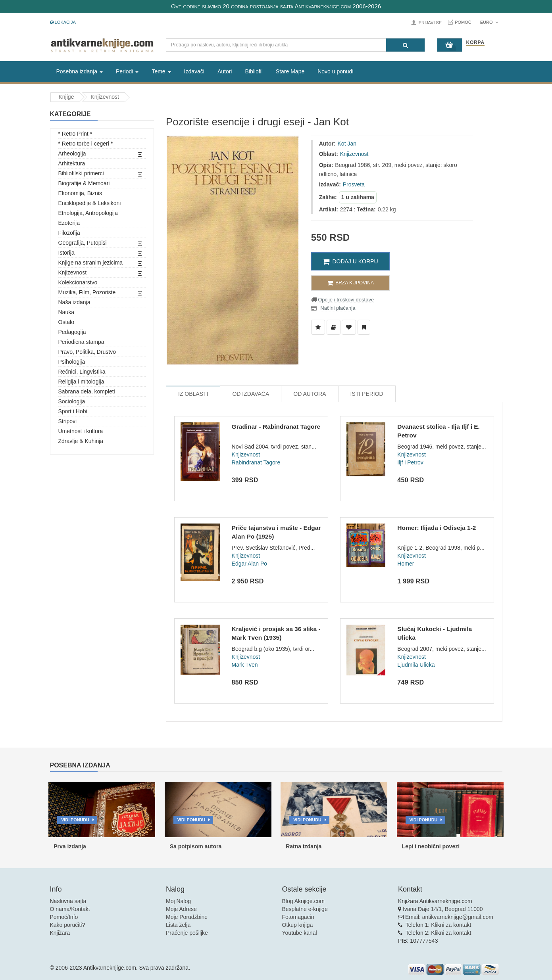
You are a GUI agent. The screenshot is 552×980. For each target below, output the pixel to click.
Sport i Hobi (73, 411)
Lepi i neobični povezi (431, 846)
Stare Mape (290, 71)
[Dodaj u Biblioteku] (334, 327)
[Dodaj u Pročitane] (364, 327)
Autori (225, 71)
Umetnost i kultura (81, 431)
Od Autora (310, 394)
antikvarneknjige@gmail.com (458, 917)
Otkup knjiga (298, 925)
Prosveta (354, 184)
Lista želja (178, 925)
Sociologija (72, 401)
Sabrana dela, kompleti (87, 391)
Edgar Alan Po (250, 564)
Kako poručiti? (68, 925)
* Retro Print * (75, 134)
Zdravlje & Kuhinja (81, 441)
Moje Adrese (181, 909)
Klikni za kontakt (451, 925)
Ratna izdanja (304, 846)
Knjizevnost (105, 97)
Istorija (66, 253)
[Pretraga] (405, 45)
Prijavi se (430, 23)
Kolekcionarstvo (78, 282)
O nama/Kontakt (70, 909)
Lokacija (63, 22)
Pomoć (463, 22)
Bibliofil (254, 71)
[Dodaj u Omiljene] (349, 327)
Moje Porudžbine (187, 917)
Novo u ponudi (335, 71)
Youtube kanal (300, 933)
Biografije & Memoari (84, 183)
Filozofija (69, 233)
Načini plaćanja (337, 308)
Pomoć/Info (64, 917)
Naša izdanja (74, 302)
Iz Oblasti (193, 394)
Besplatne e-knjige (305, 909)
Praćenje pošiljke (187, 933)
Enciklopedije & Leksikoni (90, 203)
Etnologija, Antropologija (88, 213)
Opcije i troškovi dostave (345, 300)
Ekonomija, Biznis (80, 193)
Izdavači (194, 71)
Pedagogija (72, 332)
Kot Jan (347, 144)
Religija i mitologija (81, 382)
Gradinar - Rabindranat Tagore (276, 427)
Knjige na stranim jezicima (91, 263)
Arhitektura (72, 163)
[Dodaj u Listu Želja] (318, 327)
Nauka (66, 312)
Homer (406, 564)
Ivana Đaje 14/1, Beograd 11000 (443, 909)
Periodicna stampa (81, 342)
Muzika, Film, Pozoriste (87, 292)
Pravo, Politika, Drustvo (87, 352)
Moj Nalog (178, 901)
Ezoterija (69, 223)
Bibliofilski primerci (81, 173)
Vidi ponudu (75, 820)
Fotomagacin (298, 917)
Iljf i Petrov (410, 462)
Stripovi (68, 421)
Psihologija (72, 362)
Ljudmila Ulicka (416, 665)
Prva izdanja (70, 846)
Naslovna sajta (68, 901)
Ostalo (66, 322)
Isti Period (367, 394)
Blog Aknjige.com (303, 901)
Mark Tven (245, 665)
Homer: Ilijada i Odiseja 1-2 (437, 528)
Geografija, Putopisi (83, 243)
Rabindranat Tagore (256, 462)
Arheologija (72, 153)
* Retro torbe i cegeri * (86, 144)
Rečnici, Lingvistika (82, 372)
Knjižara (60, 933)
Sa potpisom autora (196, 846)
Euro (489, 22)
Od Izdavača (251, 394)
